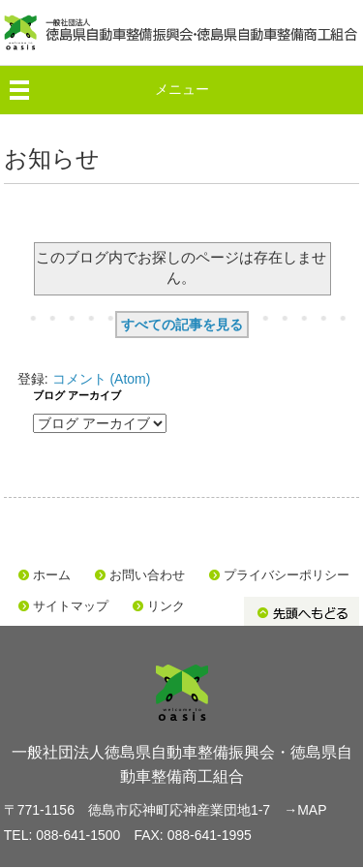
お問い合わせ (147, 575)
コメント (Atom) (102, 379)
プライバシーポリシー (287, 575)
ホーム (52, 575)
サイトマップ (71, 606)
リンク (166, 606)
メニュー (182, 89)
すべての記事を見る (182, 325)
